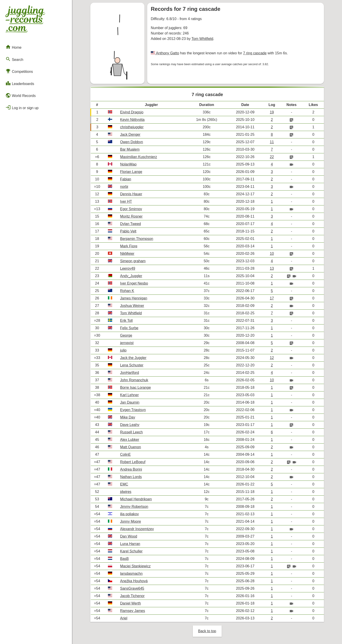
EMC (124, 484)
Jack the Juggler (133, 358)
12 (272, 358)
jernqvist (127, 343)
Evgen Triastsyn (133, 410)
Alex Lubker (130, 440)
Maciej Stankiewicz (135, 566)
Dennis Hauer (131, 194)
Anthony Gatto (167, 53)
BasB (124, 559)
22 (272, 157)
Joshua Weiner (132, 306)
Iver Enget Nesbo (134, 283)
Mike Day (128, 417)
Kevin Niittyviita (132, 120)
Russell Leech (131, 432)
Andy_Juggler (131, 276)
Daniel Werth (130, 603)
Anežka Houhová (134, 581)
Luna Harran (130, 544)
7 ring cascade (255, 53)
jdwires (126, 492)
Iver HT (126, 201)
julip (123, 350)
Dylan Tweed (130, 224)
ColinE (125, 454)
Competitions (19, 71)
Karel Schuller (131, 551)
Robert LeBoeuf (133, 462)
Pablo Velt (128, 231)
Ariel (124, 618)
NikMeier (127, 254)
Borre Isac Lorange (135, 388)
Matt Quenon (131, 447)
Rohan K (127, 291)
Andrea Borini (131, 469)
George (126, 335)
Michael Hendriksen (136, 499)
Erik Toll (126, 321)
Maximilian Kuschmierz (139, 157)
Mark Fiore (129, 246)
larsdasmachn (131, 574)
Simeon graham (133, 261)
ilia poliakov (129, 514)
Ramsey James (133, 611)
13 (272, 268)
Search (14, 59)
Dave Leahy (130, 425)
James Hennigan (134, 298)
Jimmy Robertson (134, 507)
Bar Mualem (130, 149)
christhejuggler (132, 127)
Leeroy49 (128, 268)
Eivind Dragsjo (132, 112)
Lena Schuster (132, 365)
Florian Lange (131, 172)
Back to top (207, 631)
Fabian (126, 179)
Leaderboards (20, 83)
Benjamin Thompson (137, 239)
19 (272, 112)
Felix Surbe (129, 328)
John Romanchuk (134, 380)
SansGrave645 (132, 588)
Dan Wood (129, 536)
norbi (124, 187)
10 (272, 254)
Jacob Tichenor (132, 596)
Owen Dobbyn (131, 142)
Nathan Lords (131, 477)
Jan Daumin (130, 402)
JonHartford (130, 373)
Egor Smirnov (131, 209)
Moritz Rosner (131, 216)
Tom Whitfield (202, 39)
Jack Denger (130, 135)
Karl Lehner (129, 395)
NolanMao (128, 164)
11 (272, 142)
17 (272, 298)
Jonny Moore (131, 521)
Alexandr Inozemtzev (137, 529)
